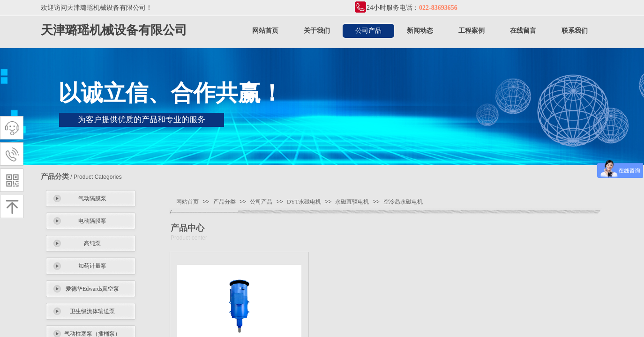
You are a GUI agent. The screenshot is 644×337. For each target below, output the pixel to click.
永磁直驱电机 (352, 202)
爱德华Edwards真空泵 (92, 289)
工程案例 (472, 31)
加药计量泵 (92, 266)
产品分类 (225, 202)
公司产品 (368, 31)
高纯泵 (92, 243)
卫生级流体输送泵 (92, 311)
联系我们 (575, 31)
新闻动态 (420, 31)
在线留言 (523, 31)
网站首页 (265, 31)
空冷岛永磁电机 (403, 202)
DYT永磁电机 (304, 202)
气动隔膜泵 (92, 198)
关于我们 (317, 31)
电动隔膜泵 (92, 221)
